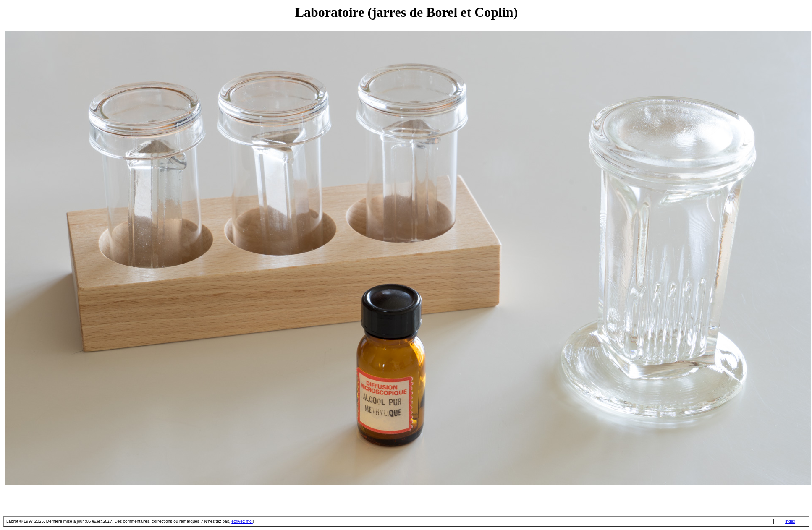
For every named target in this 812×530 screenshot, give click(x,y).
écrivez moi (242, 521)
